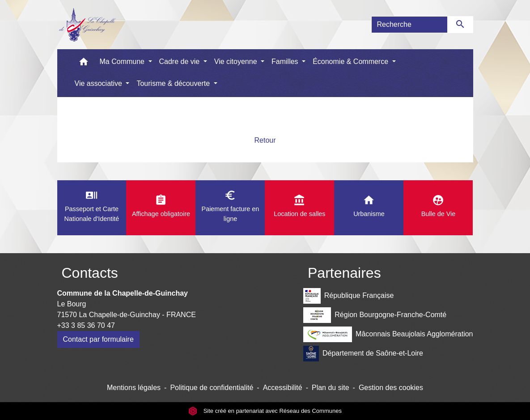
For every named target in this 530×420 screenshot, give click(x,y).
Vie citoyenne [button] (237, 62)
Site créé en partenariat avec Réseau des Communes (265, 411)
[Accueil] (87, 25)
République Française (348, 296)
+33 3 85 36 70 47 (86, 325)
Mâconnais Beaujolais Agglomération (388, 334)
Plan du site (331, 388)
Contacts (90, 273)
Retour (265, 140)
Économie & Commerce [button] (351, 62)
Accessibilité (283, 388)
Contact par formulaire (98, 339)
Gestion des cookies (391, 388)
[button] (84, 64)
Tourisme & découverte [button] (174, 83)
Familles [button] (286, 62)
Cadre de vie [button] (180, 62)
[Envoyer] (460, 25)
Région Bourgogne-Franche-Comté (375, 315)
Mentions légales (134, 388)
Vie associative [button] (100, 83)
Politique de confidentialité (212, 388)
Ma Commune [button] (123, 62)
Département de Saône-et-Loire (363, 354)
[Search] (409, 25)
